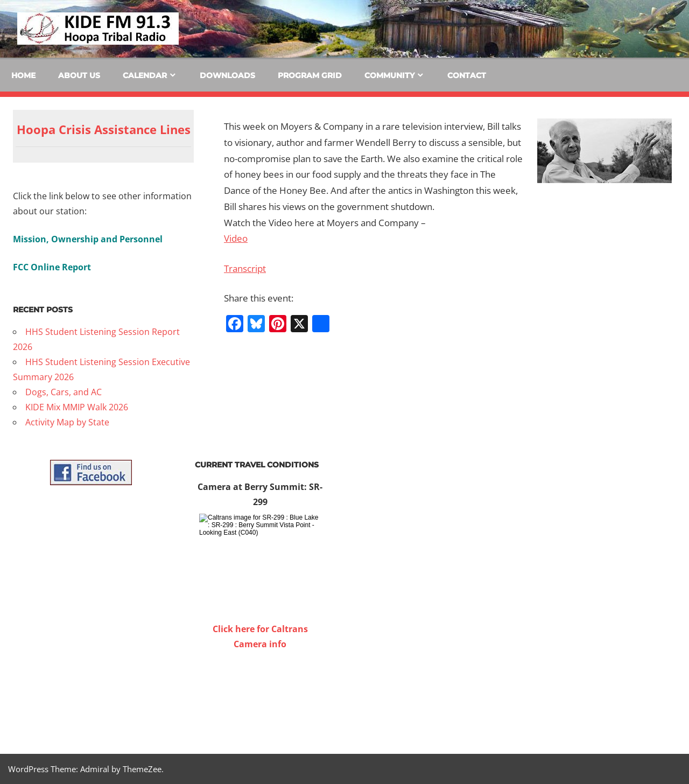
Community (389, 75)
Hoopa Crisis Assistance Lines (104, 129)
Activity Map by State (67, 422)
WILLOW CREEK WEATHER (260, 692)
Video (236, 238)
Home (23, 75)
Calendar (145, 75)
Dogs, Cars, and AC (64, 392)
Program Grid (310, 75)
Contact (467, 75)
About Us (79, 75)
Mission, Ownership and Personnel (88, 239)
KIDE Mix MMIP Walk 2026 (77, 407)
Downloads (227, 75)
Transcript (245, 268)
